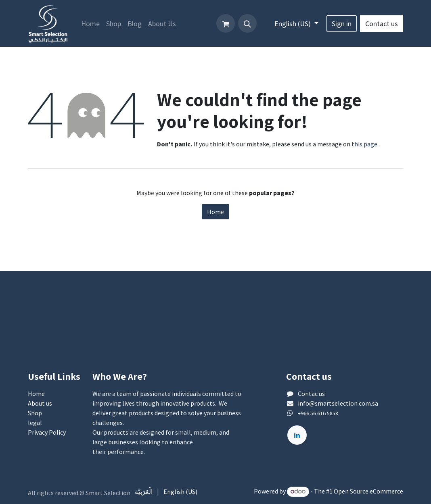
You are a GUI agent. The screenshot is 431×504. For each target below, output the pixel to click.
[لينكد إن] (297, 435)
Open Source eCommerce (368, 491)
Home (215, 212)
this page (364, 144)
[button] (247, 23)
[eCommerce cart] (226, 23)
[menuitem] (90, 24)
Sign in (342, 24)
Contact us (382, 24)
